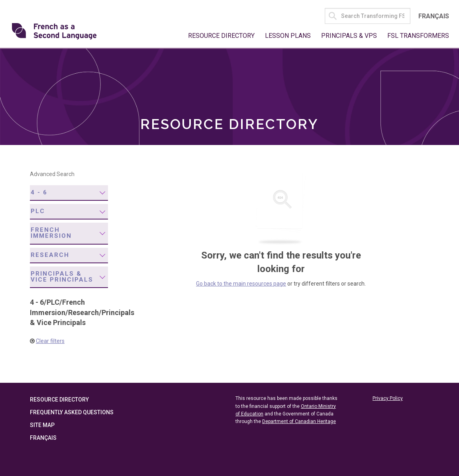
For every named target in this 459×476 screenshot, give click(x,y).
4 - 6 (39, 192)
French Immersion (51, 233)
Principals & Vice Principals (62, 277)
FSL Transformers (418, 36)
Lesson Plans (288, 36)
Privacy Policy (388, 398)
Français (434, 16)
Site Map (42, 425)
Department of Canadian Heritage (299, 421)
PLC (38, 211)
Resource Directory (221, 36)
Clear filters (50, 341)
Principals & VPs (349, 36)
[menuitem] (69, 193)
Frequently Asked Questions (72, 412)
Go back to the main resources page (241, 284)
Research (50, 255)
